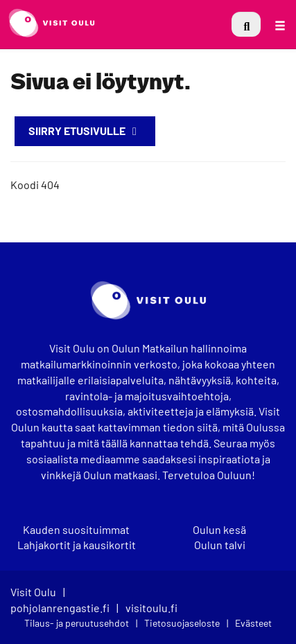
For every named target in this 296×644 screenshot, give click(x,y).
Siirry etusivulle (85, 131)
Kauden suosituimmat (76, 530)
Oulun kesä (219, 530)
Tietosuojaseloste (182, 623)
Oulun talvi (220, 545)
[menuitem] (246, 24)
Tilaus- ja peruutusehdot (77, 623)
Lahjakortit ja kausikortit (77, 545)
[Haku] (246, 24)
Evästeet (253, 623)
